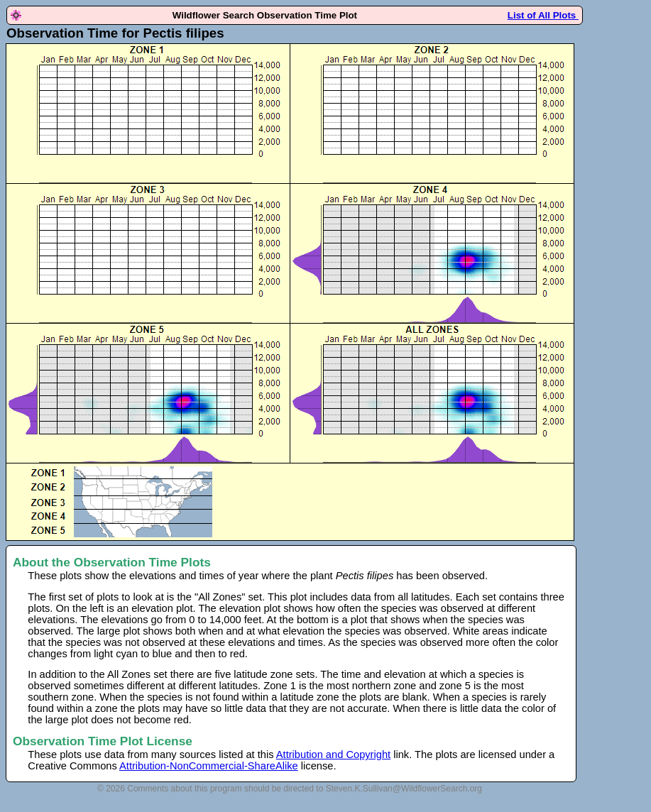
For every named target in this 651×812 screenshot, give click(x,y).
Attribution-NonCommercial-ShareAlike (209, 766)
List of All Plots (543, 15)
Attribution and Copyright (333, 755)
